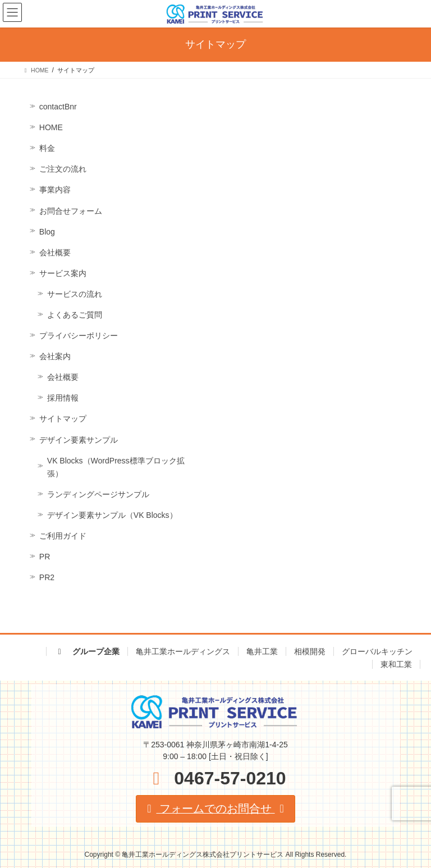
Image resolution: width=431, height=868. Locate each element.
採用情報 (63, 398)
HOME (51, 127)
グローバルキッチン (377, 651)
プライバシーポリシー (79, 336)
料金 (47, 148)
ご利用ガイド (63, 536)
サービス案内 (63, 273)
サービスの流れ (75, 294)
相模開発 (310, 651)
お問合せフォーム (71, 211)
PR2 (47, 577)
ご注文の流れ (63, 169)
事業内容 (55, 190)
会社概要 (55, 252)
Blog (47, 232)
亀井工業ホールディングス (183, 651)
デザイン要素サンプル (79, 440)
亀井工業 (262, 651)
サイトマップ (63, 419)
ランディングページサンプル (98, 494)
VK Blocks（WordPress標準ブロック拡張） (116, 467)
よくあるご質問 (75, 315)
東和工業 (396, 664)
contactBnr (58, 107)
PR (45, 557)
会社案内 (55, 356)
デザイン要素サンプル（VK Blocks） (112, 515)
